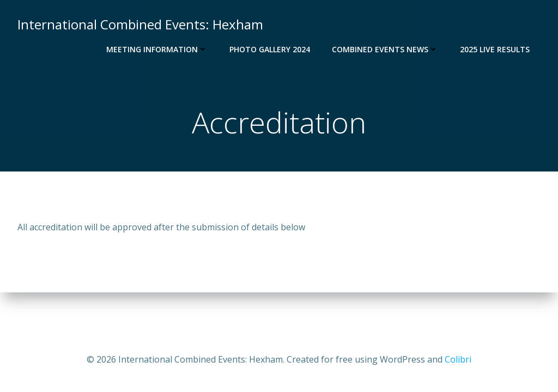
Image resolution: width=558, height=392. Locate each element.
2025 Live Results (495, 49)
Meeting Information (157, 49)
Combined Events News (385, 49)
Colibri (458, 359)
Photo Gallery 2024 (270, 49)
